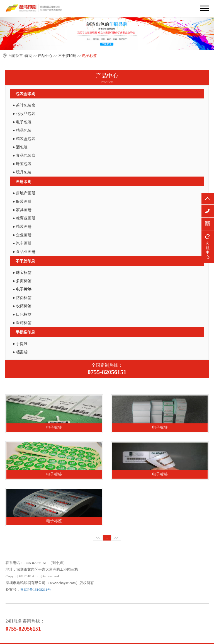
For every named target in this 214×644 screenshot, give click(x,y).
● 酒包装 (20, 147)
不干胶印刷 (67, 56)
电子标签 (89, 56)
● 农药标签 (22, 306)
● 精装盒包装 (24, 139)
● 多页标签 (22, 281)
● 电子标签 (22, 289)
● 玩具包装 (22, 172)
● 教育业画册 (24, 218)
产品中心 (45, 56)
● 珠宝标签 (22, 273)
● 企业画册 (22, 235)
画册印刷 (23, 182)
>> (116, 538)
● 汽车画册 (22, 243)
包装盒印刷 (25, 94)
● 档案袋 (20, 352)
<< (98, 538)
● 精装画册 (22, 227)
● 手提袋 (20, 344)
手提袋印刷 (25, 332)
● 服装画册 (22, 202)
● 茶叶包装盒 (24, 105)
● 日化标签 (22, 314)
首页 (28, 56)
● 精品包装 (22, 130)
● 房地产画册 (24, 193)
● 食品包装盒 (24, 155)
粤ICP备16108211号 (36, 589)
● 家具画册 (22, 210)
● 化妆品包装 (24, 114)
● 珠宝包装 (22, 164)
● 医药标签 (22, 323)
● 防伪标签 (22, 298)
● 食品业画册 (24, 252)
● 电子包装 (22, 122)
